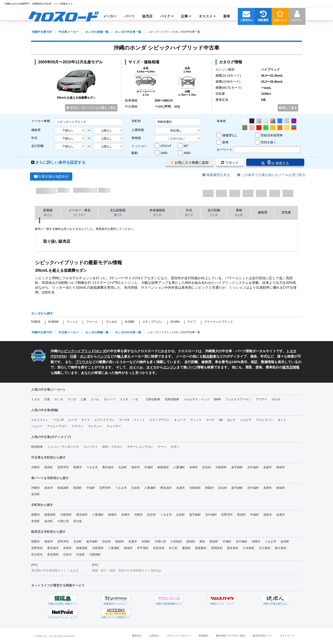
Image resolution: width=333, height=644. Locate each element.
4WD (187, 153)
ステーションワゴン (140, 447)
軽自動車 (210, 356)
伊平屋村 (143, 548)
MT (186, 146)
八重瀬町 (179, 467)
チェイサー (114, 426)
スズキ (124, 399)
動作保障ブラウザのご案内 (231, 636)
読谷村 (207, 467)
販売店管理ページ (262, 636)
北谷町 (123, 467)
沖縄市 (36, 467)
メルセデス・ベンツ (196, 399)
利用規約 (203, 636)
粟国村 (186, 548)
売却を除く (269, 142)
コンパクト (91, 447)
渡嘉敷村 (201, 548)
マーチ (210, 420)
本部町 (36, 521)
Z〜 (83, 215)
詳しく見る (288, 108)
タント (282, 420)
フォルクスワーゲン (238, 399)
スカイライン (40, 420)
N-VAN (175, 322)
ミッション (139, 146)
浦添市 (136, 467)
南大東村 (281, 548)
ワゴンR (58, 420)
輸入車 (122, 356)
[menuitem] (63, 16)
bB (221, 420)
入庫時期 (138, 130)
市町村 (136, 121)
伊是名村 (159, 548)
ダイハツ (109, 399)
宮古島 (78, 521)
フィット (72, 322)
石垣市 (67, 555)
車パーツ (190, 367)
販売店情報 (291, 367)
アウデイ (261, 399)
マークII (124, 420)
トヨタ (36, 399)
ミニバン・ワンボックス (63, 447)
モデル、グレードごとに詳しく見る (91, 108)
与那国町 (95, 555)
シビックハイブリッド (78, 351)
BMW (217, 399)
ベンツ (102, 356)
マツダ (72, 399)
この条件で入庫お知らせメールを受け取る (273, 175)
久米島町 (249, 548)
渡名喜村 (233, 548)
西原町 (49, 467)
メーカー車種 (41, 121)
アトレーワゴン (57, 426)
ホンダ (101, 351)
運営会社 (137, 636)
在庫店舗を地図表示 (51, 176)
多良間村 (53, 555)
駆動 (135, 153)
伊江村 (173, 548)
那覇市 (78, 467)
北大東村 (265, 548)
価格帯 (36, 130)
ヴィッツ (196, 420)
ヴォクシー (95, 426)
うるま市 (92, 467)
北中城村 (253, 467)
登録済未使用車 (272, 135)
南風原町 (163, 467)
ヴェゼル (111, 322)
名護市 (268, 467)
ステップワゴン (152, 322)
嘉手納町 (237, 467)
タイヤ (151, 367)
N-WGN (53, 322)
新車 (225, 142)
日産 (73, 356)
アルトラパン (265, 420)
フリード (92, 322)
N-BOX (36, 322)
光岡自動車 (172, 399)
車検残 (136, 138)
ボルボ (276, 399)
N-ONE (130, 322)
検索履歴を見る (218, 175)
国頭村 (191, 542)
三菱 (83, 399)
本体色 (221, 121)
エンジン (170, 367)
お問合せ (154, 636)
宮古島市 (37, 555)
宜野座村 (37, 548)
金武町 (36, 494)
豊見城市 (108, 467)
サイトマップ (287, 636)
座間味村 (217, 548)
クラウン (78, 426)
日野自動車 (153, 399)
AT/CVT (166, 146)
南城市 (281, 467)
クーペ (162, 447)
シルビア (246, 420)
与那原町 (221, 467)
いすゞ (137, 399)
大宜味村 (176, 542)
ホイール (136, 367)
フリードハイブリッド (218, 322)
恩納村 (120, 542)
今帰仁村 (63, 521)
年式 (34, 138)
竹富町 (80, 555)
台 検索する (275, 162)
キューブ (180, 420)
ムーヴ (72, 420)
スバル (95, 399)
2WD (164, 153)
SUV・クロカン (112, 447)
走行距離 (37, 146)
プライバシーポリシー (179, 636)
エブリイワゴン (104, 420)
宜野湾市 (63, 467)
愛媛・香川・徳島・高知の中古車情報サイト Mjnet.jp (127, 571)
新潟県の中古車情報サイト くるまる (55, 571)
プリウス (82, 362)
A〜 (76, 215)
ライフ (192, 322)
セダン (175, 447)
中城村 (149, 467)
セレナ (231, 420)
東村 (202, 542)
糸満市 (194, 467)
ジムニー (37, 426)
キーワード (224, 150)
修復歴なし (230, 135)
